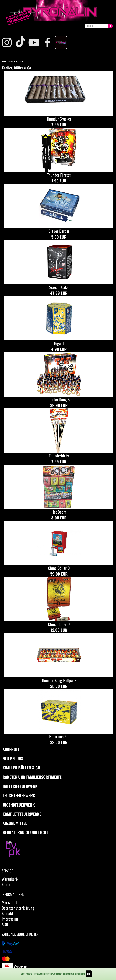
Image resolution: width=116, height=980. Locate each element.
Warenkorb (10, 879)
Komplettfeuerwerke (22, 814)
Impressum (10, 919)
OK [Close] (89, 974)
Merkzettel (9, 902)
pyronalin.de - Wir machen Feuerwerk (58, 10)
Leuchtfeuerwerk (19, 795)
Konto (6, 884)
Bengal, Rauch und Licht (25, 832)
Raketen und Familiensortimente (32, 777)
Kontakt (7, 913)
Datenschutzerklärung (18, 908)
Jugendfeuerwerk (19, 805)
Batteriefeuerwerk (20, 786)
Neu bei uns (13, 758)
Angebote (11, 749)
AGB (5, 924)
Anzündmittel (15, 823)
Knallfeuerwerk (18, 62)
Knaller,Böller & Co (21, 768)
